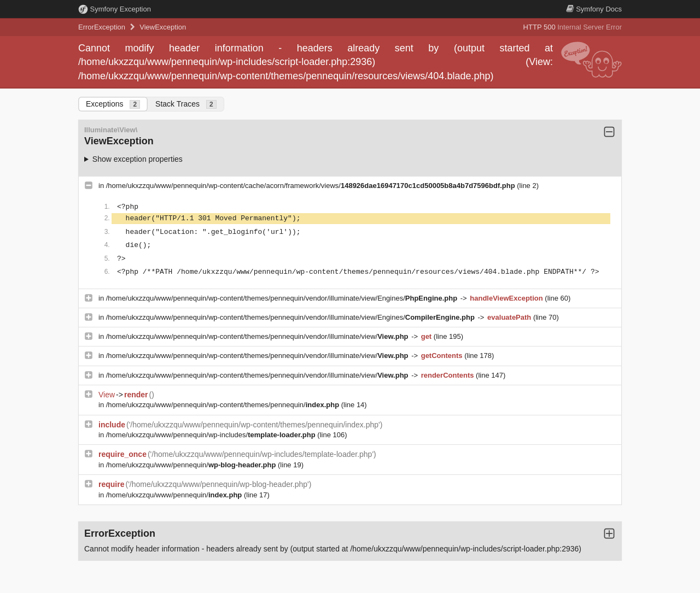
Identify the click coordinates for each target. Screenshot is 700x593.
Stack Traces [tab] (186, 104)
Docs (594, 9)
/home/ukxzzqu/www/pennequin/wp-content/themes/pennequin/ (224, 405)
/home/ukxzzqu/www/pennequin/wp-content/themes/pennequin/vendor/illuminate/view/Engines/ (283, 298)
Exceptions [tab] (113, 104)
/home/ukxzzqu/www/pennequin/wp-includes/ (212, 435)
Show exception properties (138, 159)
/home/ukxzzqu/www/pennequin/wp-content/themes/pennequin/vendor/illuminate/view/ (258, 336)
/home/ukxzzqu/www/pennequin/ (192, 465)
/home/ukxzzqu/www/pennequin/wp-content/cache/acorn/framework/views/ (312, 186)
